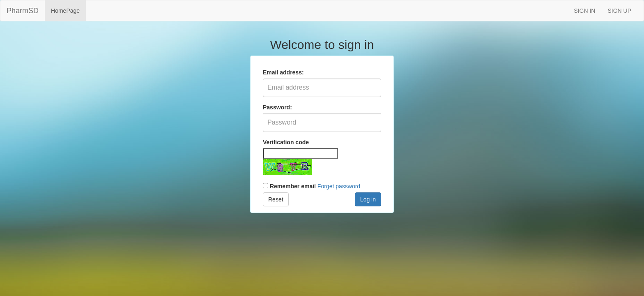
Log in (368, 199)
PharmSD (23, 11)
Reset (276, 199)
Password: (277, 107)
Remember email (293, 186)
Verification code (286, 142)
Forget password (339, 186)
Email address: (283, 72)
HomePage (65, 11)
